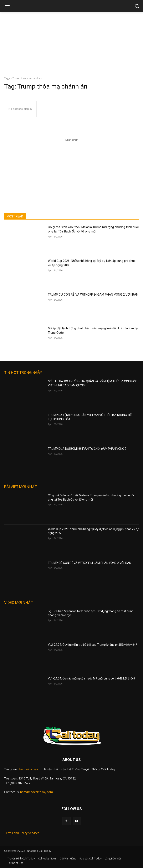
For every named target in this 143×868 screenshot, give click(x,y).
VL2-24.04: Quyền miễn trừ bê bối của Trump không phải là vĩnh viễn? (92, 645)
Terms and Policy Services (22, 833)
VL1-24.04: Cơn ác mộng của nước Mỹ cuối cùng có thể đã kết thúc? (91, 678)
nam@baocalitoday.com (37, 792)
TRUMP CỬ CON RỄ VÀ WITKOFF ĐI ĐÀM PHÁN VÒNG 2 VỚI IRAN (93, 295)
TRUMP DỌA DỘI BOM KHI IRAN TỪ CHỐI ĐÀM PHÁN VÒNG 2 (87, 449)
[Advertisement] (71, 43)
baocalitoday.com (31, 769)
